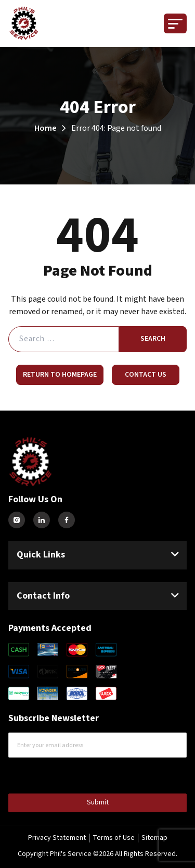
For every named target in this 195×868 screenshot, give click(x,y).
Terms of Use (114, 838)
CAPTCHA (31, 774)
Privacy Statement (57, 838)
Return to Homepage (60, 375)
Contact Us (146, 375)
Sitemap (154, 838)
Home (45, 128)
